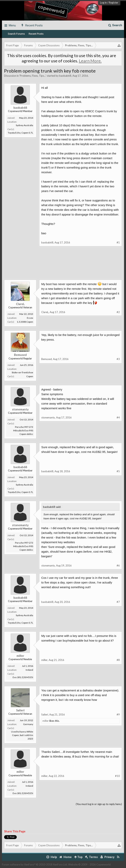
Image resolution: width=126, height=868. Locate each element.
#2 (118, 312)
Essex (30, 318)
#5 (118, 471)
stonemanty (20, 409)
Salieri (20, 710)
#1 (118, 242)
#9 (118, 715)
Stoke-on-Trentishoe (22, 372)
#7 (118, 602)
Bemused (20, 355)
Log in (103, 3)
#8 (118, 660)
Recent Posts (36, 34)
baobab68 (65, 76)
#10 (117, 776)
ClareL (20, 304)
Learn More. (90, 61)
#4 (118, 417)
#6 (118, 566)
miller (20, 656)
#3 (118, 359)
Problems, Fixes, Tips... (33, 76)
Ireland (29, 670)
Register (114, 3)
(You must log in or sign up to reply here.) (99, 804)
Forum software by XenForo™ (35, 864)
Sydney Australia (24, 125)
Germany (28, 724)
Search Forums (16, 34)
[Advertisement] (63, 266)
